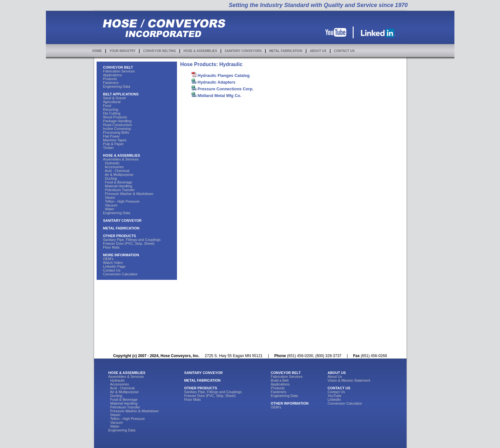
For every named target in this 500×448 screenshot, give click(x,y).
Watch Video (113, 263)
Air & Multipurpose (118, 175)
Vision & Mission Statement (349, 380)
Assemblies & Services (121, 159)
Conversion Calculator (120, 274)
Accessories (113, 167)
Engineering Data (117, 86)
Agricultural (112, 102)
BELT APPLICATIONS (121, 94)
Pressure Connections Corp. (222, 89)
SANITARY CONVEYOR (122, 220)
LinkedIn (334, 399)
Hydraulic (111, 163)
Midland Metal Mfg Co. (216, 96)
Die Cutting (112, 113)
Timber (108, 148)
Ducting (110, 178)
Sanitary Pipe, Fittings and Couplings (132, 240)
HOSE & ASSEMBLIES (200, 51)
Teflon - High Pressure (121, 201)
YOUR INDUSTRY (122, 51)
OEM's (108, 259)
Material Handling (118, 186)
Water (109, 209)
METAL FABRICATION (286, 51)
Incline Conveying (117, 129)
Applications (112, 75)
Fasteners (111, 83)
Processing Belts (116, 132)
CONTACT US (344, 51)
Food (107, 106)
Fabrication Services (119, 71)
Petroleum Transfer (119, 190)
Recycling (111, 109)
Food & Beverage (118, 182)
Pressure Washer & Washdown (128, 194)
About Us (335, 377)
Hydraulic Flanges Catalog (221, 75)
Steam (109, 198)
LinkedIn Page (114, 266)
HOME (97, 51)
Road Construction (118, 125)
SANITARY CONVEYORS (243, 51)
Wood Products (115, 117)
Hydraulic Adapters (213, 82)
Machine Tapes (115, 140)
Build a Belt (280, 380)
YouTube (334, 396)
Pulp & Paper (113, 144)
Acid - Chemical (116, 171)
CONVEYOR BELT (118, 67)
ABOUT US (318, 51)
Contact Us (112, 270)
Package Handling (117, 121)
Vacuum (110, 205)
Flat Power (111, 136)
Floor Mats (111, 247)
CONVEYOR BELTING (160, 51)
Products (110, 79)
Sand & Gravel (114, 98)
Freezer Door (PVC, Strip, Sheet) (129, 243)
